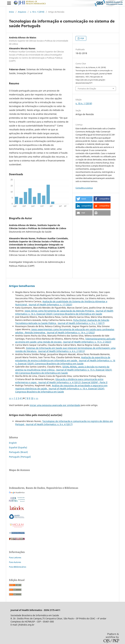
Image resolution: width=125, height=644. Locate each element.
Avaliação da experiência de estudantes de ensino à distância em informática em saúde (63, 359)
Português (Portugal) (20, 457)
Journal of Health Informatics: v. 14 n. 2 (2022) (71, 332)
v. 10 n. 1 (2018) (37, 12)
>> (37, 398)
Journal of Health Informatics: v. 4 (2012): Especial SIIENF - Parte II (73, 382)
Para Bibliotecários (18, 567)
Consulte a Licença (84, 188)
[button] (84, 199)
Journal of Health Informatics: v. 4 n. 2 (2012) (62, 351)
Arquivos (22, 12)
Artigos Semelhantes (22, 286)
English (13, 443)
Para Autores (15, 562)
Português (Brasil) (18, 452)
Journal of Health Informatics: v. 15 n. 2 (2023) (87, 342)
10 (32, 398)
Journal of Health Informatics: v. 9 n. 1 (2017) (81, 323)
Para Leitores (15, 557)
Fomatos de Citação (87, 89)
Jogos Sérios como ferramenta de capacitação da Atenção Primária (60, 311)
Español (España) (18, 447)
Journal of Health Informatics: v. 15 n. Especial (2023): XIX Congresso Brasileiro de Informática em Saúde (64, 371)
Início (12, 12)
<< (10, 398)
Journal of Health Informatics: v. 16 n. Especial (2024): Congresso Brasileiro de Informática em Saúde (64, 312)
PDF (82, 38)
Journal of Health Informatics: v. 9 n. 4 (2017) (49, 424)
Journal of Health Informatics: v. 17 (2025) (50, 305)
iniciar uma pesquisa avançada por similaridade (55, 405)
